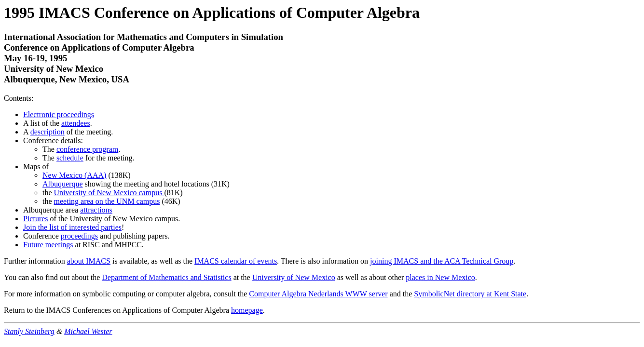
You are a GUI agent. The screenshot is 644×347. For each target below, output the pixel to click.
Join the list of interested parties (72, 227)
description (48, 132)
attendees (76, 123)
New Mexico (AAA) (74, 175)
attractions (96, 210)
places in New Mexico (440, 277)
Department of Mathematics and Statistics (166, 277)
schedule (70, 158)
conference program (87, 149)
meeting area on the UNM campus (107, 201)
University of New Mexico (294, 277)
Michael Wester (88, 331)
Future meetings (48, 245)
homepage (247, 310)
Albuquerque (63, 184)
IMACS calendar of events (236, 261)
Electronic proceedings (59, 114)
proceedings (79, 236)
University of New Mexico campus (109, 193)
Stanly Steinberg (29, 331)
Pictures (36, 219)
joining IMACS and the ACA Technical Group (442, 261)
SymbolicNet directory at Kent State (470, 294)
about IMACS (89, 261)
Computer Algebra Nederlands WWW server (318, 294)
